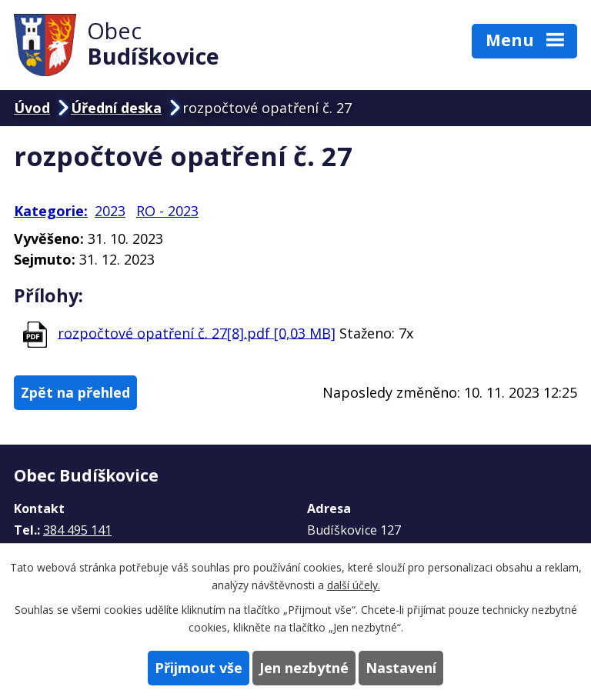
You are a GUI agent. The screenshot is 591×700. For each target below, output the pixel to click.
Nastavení (401, 668)
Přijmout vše (199, 668)
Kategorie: (51, 211)
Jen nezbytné (304, 668)
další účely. (354, 585)
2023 (110, 211)
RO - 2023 (167, 211)
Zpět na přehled (75, 392)
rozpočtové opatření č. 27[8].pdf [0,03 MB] (197, 332)
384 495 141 (77, 530)
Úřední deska (116, 108)
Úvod (32, 108)
